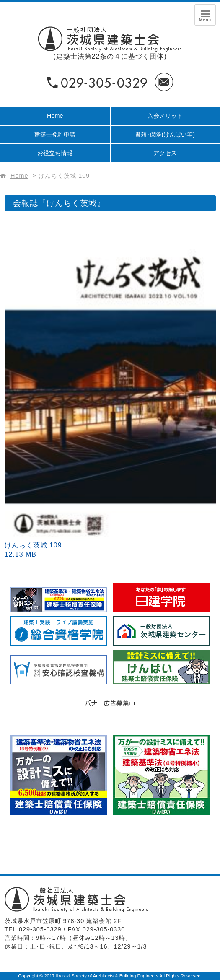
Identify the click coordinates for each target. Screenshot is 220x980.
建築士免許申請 (55, 135)
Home (55, 116)
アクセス (165, 153)
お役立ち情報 (55, 153)
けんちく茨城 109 (64, 176)
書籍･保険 (165, 135)
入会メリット (165, 116)
